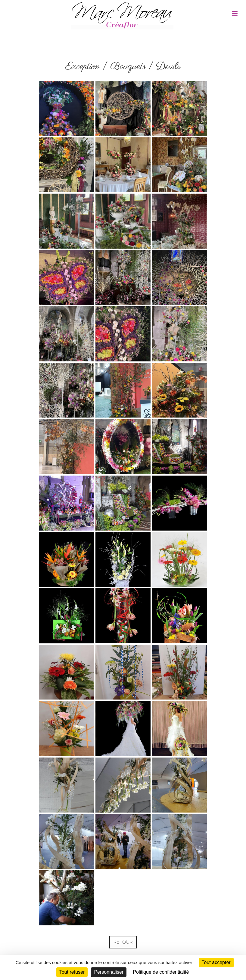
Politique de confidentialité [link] (161, 972)
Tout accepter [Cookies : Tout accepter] (216, 962)
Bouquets (128, 67)
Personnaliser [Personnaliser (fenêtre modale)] (109, 972)
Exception (83, 67)
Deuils (168, 67)
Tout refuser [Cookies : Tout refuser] (72, 972)
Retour (123, 942)
